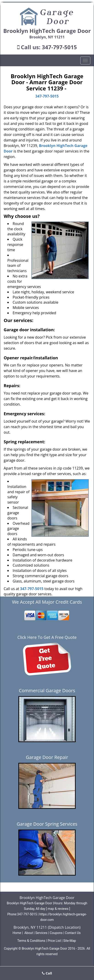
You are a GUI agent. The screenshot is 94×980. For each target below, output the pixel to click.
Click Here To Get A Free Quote (47, 637)
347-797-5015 (59, 47)
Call (47, 973)
